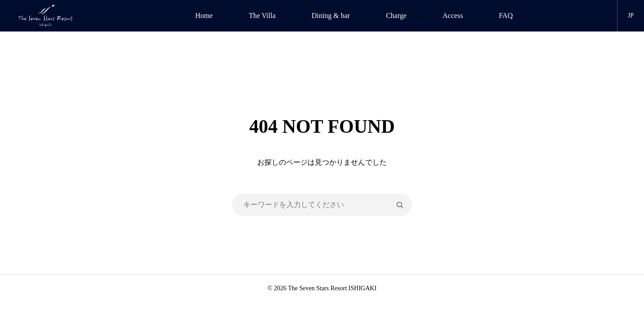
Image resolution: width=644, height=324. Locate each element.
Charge (396, 16)
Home (204, 16)
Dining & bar (331, 16)
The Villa (262, 16)
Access (453, 16)
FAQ (506, 16)
